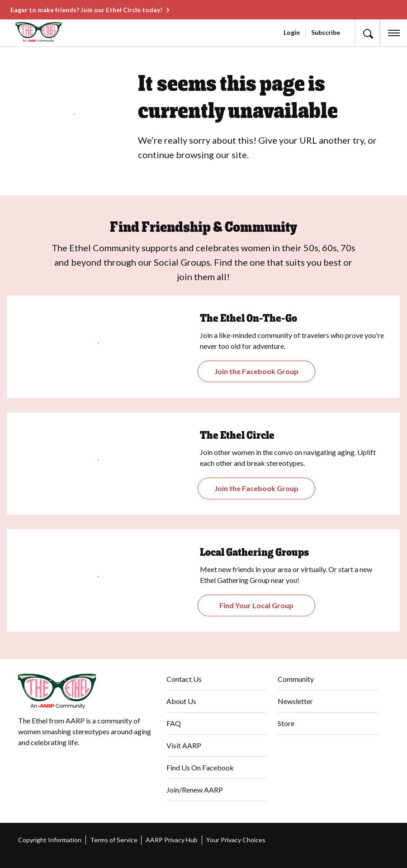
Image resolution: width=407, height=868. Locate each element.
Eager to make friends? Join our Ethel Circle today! (86, 10)
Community (296, 679)
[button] (367, 33)
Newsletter (295, 701)
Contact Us (184, 679)
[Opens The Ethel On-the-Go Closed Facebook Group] (257, 605)
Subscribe (326, 32)
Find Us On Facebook (200, 767)
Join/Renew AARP (195, 790)
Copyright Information (50, 840)
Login (292, 32)
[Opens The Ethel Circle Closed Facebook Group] (257, 488)
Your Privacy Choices (236, 840)
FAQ (174, 723)
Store (286, 723)
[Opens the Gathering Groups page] (257, 371)
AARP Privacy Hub (172, 840)
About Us (181, 701)
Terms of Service (114, 840)
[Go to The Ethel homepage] (25, 32)
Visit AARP (184, 745)
